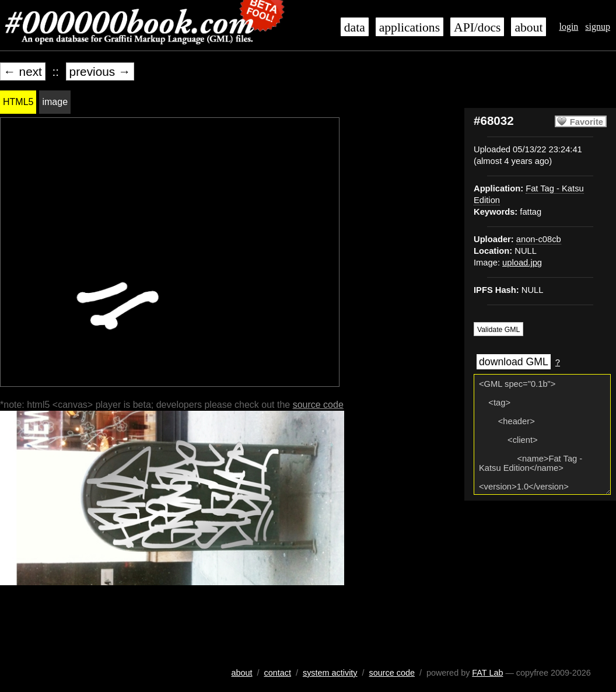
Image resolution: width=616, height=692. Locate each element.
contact (278, 673)
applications (409, 27)
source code (318, 405)
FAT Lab (487, 673)
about (528, 27)
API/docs (477, 27)
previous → (100, 71)
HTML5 (18, 102)
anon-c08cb (539, 239)
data (355, 27)
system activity (330, 673)
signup (598, 27)
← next (23, 71)
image (55, 102)
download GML (514, 362)
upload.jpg (522, 263)
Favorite (587, 122)
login (568, 27)
